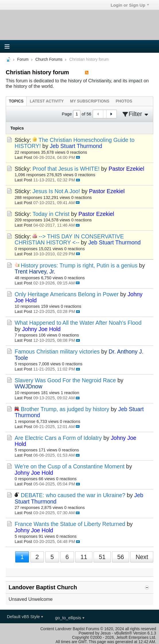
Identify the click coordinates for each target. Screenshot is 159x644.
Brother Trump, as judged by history (65, 409)
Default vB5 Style (25, 617)
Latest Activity (47, 101)
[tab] (16, 101)
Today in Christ (51, 214)
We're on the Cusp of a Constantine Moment (70, 466)
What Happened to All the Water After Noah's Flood (78, 323)
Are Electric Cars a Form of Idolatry (58, 438)
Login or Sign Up (130, 5)
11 (84, 557)
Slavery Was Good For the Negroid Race (65, 380)
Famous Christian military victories (57, 352)
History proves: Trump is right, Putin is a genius (79, 265)
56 (121, 557)
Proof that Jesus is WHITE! (66, 169)
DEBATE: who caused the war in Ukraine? (73, 495)
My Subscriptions (90, 101)
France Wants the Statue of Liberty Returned (70, 524)
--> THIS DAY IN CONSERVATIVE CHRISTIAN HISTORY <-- (69, 239)
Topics (16, 101)
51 (102, 557)
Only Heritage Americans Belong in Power (67, 294)
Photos (124, 101)
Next (142, 557)
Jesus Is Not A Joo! (56, 191)
